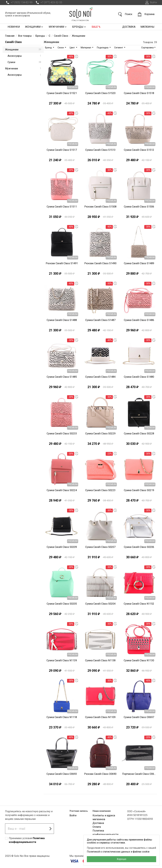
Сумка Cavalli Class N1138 (100, 660)
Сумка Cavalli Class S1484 (100, 377)
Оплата (97, 827)
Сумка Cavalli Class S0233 (62, 434)
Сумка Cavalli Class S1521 (62, 93)
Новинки (14, 27)
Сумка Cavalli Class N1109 (100, 717)
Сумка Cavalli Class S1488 (62, 320)
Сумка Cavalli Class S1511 (62, 207)
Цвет (72, 48)
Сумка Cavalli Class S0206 (139, 547)
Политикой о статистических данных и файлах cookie (118, 852)
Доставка (129, 27)
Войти (151, 3)
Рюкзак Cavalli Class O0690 (100, 774)
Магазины (147, 27)
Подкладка (103, 48)
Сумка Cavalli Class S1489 (139, 263)
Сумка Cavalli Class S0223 (100, 490)
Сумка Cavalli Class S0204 (100, 604)
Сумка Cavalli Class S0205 (62, 604)
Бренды (79, 27)
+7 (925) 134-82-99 (19, 3)
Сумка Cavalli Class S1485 (62, 377)
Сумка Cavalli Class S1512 (139, 150)
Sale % (96, 27)
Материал (86, 48)
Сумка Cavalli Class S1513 (100, 150)
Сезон (61, 48)
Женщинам (34, 27)
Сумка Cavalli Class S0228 (139, 434)
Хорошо (121, 859)
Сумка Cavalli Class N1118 (62, 717)
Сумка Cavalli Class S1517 (62, 150)
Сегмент (119, 48)
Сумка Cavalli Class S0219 (139, 490)
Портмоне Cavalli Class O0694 (139, 774)
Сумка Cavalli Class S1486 (139, 320)
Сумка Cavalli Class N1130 (139, 660)
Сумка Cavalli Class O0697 (139, 717)
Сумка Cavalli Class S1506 (139, 207)
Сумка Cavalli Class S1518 (139, 93)
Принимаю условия (27, 840)
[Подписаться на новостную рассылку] (50, 829)
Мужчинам (58, 27)
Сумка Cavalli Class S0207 (100, 547)
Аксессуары (24, 56)
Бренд (49, 48)
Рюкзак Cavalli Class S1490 (100, 263)
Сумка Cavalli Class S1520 (100, 93)
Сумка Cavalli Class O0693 (62, 774)
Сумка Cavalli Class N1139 (62, 660)
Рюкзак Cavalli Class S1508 (100, 207)
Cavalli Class (13, 42)
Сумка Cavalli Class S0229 (100, 434)
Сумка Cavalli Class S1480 (139, 377)
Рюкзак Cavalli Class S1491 (62, 263)
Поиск (125, 14)
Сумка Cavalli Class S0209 (62, 547)
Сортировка (147, 48)
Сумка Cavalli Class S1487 (100, 320)
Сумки (24, 62)
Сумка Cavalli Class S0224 (62, 490)
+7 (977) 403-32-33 (48, 3)
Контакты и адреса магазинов (104, 817)
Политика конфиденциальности (105, 833)
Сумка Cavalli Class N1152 (139, 604)
